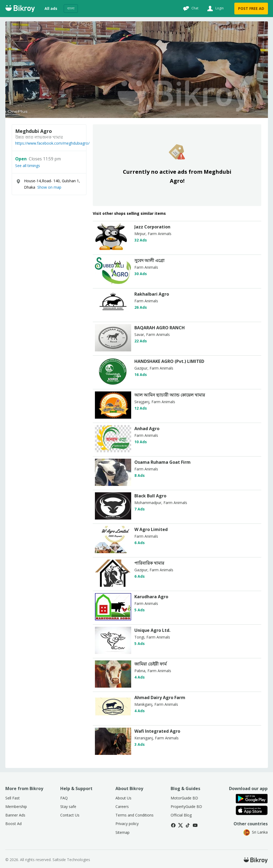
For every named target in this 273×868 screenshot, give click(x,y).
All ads (51, 8)
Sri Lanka (256, 832)
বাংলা (71, 8)
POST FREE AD (251, 8)
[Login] (215, 9)
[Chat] (190, 9)
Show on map (49, 187)
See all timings (28, 166)
